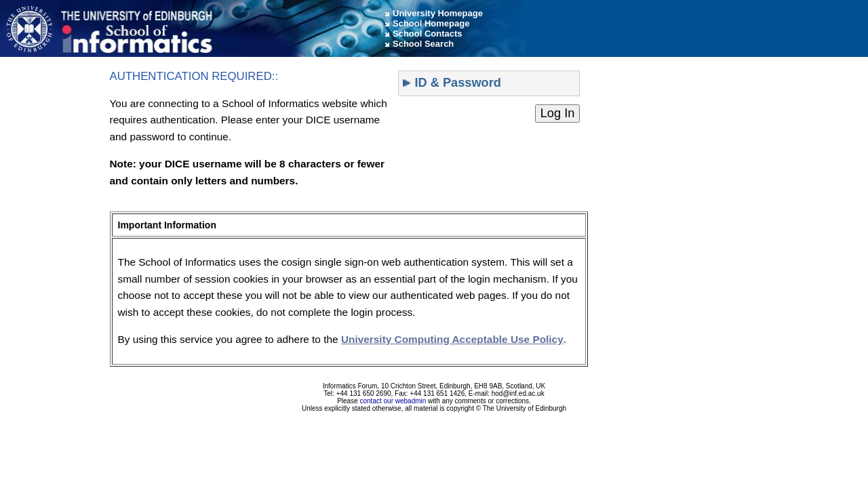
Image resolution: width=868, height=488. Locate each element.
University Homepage (438, 13)
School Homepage (431, 23)
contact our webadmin (393, 401)
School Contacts (428, 34)
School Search (423, 44)
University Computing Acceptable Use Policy (452, 339)
